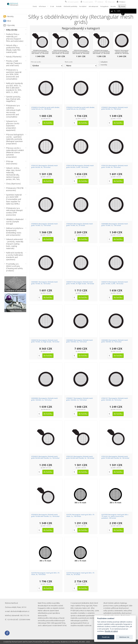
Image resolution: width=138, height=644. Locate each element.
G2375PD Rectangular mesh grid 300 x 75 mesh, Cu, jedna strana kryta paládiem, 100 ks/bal (115, 516)
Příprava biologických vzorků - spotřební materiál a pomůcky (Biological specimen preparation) (14, 139)
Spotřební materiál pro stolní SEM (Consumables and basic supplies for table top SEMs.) (13, 199)
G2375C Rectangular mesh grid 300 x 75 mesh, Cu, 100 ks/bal (80, 515)
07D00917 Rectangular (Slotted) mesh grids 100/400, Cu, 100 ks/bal (80, 399)
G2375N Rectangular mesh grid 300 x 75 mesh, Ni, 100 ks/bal (45, 574)
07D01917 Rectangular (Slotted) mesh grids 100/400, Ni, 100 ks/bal (115, 399)
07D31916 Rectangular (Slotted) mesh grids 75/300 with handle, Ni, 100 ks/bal (115, 457)
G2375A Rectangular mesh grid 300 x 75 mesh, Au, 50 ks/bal (80, 574)
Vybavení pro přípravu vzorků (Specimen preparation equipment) (12, 126)
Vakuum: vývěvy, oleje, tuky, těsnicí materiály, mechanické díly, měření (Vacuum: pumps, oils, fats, (13, 174)
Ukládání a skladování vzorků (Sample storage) (14, 222)
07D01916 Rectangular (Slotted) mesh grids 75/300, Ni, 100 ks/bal (115, 166)
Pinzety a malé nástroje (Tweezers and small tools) (13, 63)
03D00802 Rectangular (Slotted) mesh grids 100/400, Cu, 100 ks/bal (45, 399)
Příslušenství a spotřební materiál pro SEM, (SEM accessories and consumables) (13, 74)
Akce (9, 21)
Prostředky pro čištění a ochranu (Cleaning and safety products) (14, 267)
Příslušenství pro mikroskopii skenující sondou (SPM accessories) (14, 212)
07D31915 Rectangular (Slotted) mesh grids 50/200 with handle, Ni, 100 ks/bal (80, 457)
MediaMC (75, 642)
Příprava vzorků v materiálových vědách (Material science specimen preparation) (14, 152)
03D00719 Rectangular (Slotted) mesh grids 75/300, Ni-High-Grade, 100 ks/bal (80, 283)
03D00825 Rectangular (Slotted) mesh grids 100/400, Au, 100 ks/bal (80, 341)
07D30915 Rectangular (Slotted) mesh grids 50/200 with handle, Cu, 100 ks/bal (45, 457)
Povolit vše (106, 637)
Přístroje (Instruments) (11, 163)
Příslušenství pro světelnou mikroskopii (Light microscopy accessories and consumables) (13, 111)
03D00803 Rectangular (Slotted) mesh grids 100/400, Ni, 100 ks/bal (115, 341)
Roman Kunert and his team (22, 642)
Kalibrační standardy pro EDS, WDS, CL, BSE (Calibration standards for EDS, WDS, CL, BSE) (14, 88)
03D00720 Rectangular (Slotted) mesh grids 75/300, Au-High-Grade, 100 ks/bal (45, 341)
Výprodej (11, 25)
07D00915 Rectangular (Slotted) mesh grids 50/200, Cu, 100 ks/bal (115, 108)
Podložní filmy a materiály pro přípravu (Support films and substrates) (14, 38)
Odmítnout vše (124, 637)
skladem (104, 62)
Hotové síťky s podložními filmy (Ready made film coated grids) (12, 49)
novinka (104, 65)
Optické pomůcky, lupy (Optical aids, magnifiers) (13, 99)
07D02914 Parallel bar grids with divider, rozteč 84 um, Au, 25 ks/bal (81, 108)
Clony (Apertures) (13, 184)
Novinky (10, 16)
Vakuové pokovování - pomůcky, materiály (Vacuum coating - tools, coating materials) (14, 244)
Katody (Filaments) (13, 57)
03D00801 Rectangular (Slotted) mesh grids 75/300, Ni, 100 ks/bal (45, 283)
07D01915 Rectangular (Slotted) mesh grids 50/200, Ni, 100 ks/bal (45, 166)
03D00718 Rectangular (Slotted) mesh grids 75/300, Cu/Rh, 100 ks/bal (115, 283)
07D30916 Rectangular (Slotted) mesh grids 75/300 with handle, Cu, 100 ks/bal (45, 515)
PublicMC (46, 642)
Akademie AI (65, 642)
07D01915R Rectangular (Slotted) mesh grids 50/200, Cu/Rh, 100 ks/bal (80, 166)
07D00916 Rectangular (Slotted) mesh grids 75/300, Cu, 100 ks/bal (45, 225)
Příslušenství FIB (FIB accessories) (14, 189)
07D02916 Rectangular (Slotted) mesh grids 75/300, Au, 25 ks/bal (80, 225)
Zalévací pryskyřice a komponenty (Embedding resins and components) (14, 232)
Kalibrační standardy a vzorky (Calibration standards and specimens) (14, 256)
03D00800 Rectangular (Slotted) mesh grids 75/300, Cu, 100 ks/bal (115, 225)
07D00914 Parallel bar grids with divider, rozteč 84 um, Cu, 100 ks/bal (46, 108)
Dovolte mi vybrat (111, 631)
